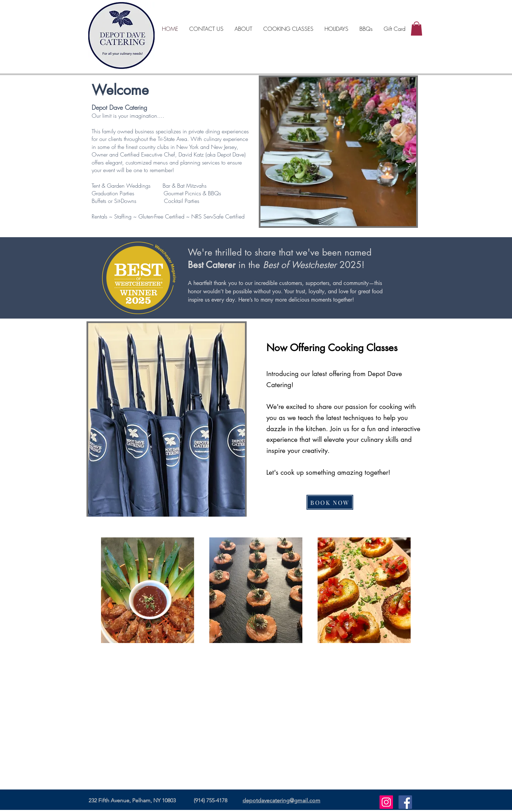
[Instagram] (386, 802)
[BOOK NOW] (330, 502)
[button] (417, 29)
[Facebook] (405, 802)
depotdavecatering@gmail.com (281, 800)
